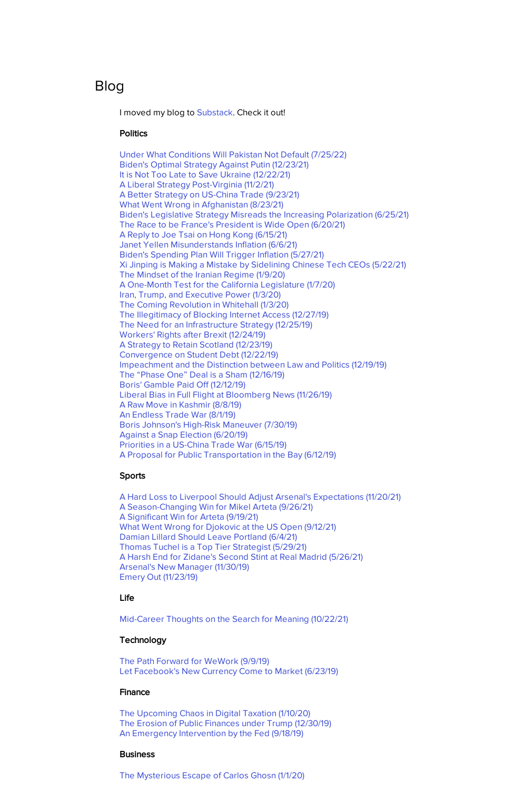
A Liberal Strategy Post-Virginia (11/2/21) (197, 184)
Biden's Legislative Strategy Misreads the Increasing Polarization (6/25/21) (264, 214)
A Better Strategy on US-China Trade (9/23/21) (209, 194)
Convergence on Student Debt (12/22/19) (199, 354)
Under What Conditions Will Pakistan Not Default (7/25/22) (233, 154)
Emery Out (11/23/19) (158, 576)
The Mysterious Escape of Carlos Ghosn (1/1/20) (212, 775)
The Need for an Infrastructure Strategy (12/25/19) (216, 324)
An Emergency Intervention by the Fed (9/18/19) (211, 733)
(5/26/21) (241, 556)
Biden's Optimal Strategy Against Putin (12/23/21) (214, 164)
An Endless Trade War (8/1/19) (177, 414)
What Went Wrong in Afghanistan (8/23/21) (201, 204)
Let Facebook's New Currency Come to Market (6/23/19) (229, 671)
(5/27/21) (222, 254)
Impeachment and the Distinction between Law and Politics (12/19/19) (253, 364)
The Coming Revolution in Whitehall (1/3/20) (204, 304)
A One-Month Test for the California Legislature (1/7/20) (227, 284)
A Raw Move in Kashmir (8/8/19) (180, 404)
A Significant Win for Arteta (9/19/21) (189, 516)
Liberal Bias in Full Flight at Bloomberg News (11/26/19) (226, 394)
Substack (215, 112)
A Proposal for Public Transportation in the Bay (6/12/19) (228, 454)
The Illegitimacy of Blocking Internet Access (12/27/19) (224, 314)
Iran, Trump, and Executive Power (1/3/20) (200, 294)
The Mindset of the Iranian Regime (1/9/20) (202, 274)
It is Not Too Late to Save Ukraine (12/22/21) (205, 174)
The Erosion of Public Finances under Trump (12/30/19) (225, 723)
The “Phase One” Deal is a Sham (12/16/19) (202, 374)
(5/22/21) (263, 264)
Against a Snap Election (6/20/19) (183, 434)
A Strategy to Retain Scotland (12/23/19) (196, 344)
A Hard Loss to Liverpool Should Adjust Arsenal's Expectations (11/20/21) (260, 496)
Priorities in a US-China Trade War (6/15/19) (203, 444)
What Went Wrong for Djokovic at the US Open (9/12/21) (228, 526)
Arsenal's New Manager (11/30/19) (184, 566)
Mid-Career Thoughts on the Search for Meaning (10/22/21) (234, 618)
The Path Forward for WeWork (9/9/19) (194, 661)
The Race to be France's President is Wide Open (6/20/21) (232, 224)
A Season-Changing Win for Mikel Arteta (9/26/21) (216, 506)
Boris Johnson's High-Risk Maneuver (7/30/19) (208, 424)
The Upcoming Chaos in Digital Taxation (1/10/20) (215, 713)
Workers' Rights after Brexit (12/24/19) (192, 334)
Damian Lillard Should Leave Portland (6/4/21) (208, 536)
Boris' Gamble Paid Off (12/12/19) (182, 384)
